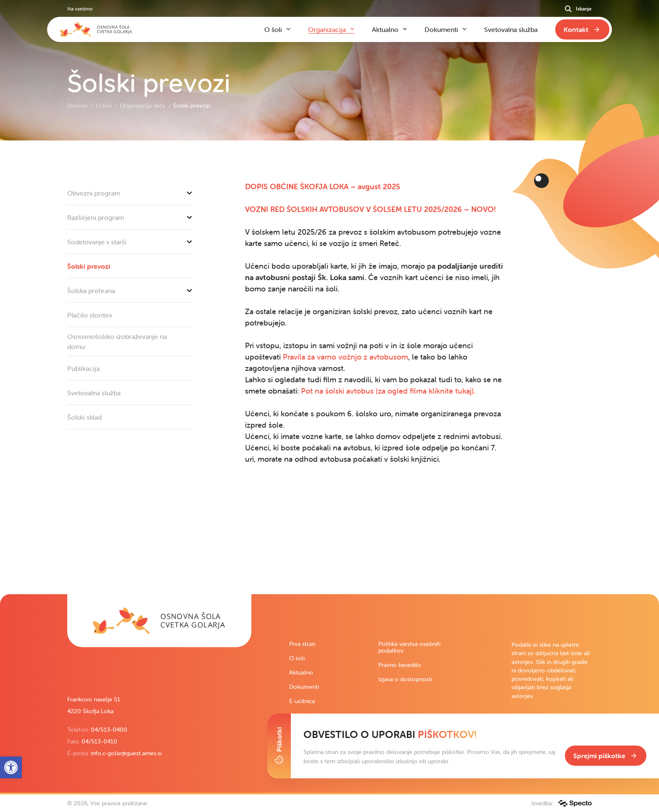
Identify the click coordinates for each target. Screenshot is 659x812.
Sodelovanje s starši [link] (130, 242)
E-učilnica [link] (302, 701)
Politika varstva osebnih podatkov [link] (409, 647)
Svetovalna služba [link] (94, 393)
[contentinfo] (329, 367)
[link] (323, 186)
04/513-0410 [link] (99, 741)
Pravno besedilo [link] (400, 665)
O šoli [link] (104, 106)
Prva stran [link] (302, 644)
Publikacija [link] (83, 368)
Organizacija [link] (327, 29)
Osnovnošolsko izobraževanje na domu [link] (117, 341)
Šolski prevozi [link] (89, 266)
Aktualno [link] (301, 672)
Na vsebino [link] (80, 9)
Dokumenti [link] (304, 687)
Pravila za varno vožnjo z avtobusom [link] (345, 357)
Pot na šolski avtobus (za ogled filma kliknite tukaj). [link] (388, 391)
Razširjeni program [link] (130, 217)
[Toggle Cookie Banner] (279, 746)
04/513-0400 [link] (109, 730)
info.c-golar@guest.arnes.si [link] (126, 753)
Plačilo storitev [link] (90, 315)
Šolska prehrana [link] (130, 291)
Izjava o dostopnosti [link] (405, 679)
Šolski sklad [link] (84, 417)
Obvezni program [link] (130, 193)
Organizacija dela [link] (143, 106)
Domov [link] (78, 106)
